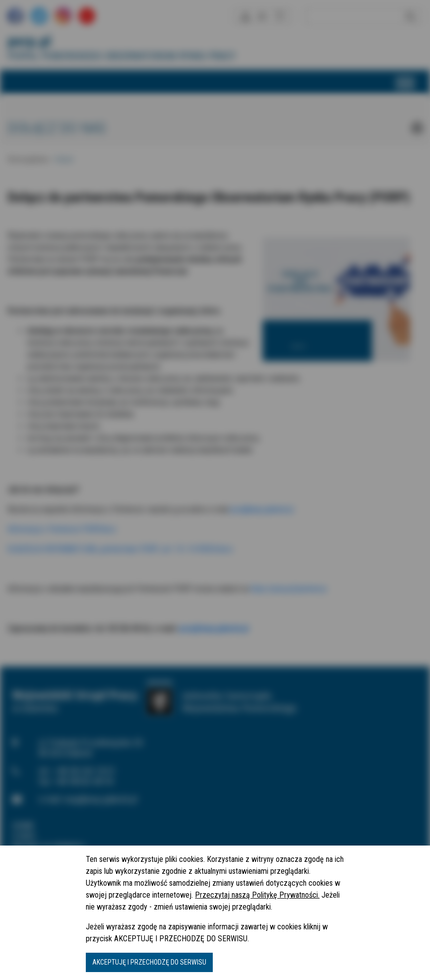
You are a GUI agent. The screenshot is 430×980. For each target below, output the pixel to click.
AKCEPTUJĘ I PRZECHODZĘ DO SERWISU (149, 962)
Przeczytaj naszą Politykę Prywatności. (257, 895)
